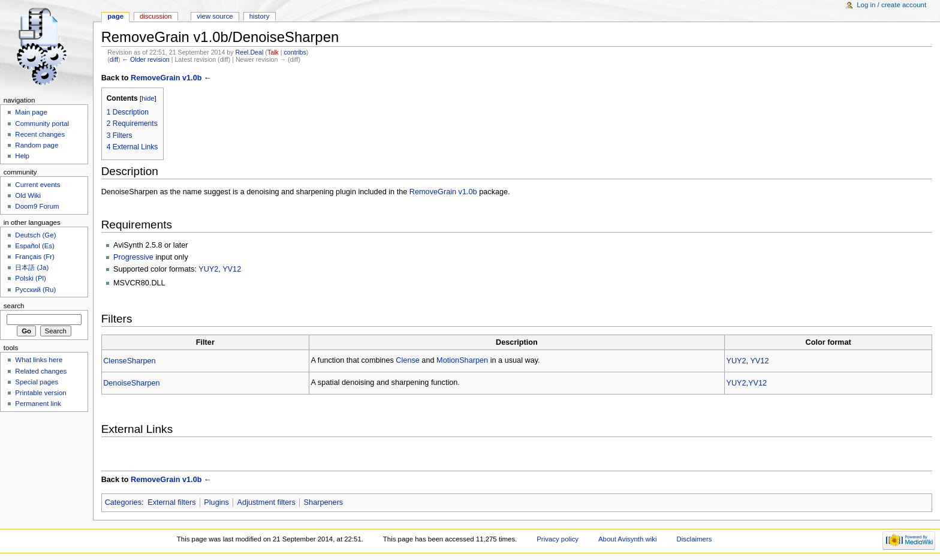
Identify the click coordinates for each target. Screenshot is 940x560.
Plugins (216, 502)
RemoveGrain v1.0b (166, 78)
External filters (171, 502)
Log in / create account (891, 5)
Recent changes (40, 134)
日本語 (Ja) (32, 267)
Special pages (37, 382)
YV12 (232, 269)
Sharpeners (324, 502)
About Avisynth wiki (628, 539)
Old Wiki (28, 195)
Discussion (156, 16)
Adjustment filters (266, 502)
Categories (123, 502)
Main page (31, 112)
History (260, 16)
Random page (37, 145)
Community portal (42, 124)
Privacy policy (558, 539)
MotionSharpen (462, 360)
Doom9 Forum (37, 206)
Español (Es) (35, 246)
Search (14, 306)
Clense (408, 360)
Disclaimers (694, 539)
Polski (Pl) (31, 278)
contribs (295, 52)
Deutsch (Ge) (35, 235)
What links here (39, 360)
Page (115, 16)
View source (215, 16)
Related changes (41, 371)
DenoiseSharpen (132, 383)
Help (22, 156)
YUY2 (208, 269)
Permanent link (38, 404)
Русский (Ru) (35, 290)
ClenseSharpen (129, 361)
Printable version (40, 393)
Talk (273, 52)
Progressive (133, 257)
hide (148, 98)
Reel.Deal (250, 52)
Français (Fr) (35, 257)
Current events (37, 185)
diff (114, 59)
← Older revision (145, 59)
